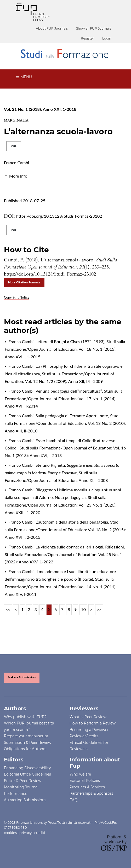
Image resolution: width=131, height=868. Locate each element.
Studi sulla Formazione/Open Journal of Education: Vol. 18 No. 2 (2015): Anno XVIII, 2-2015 (65, 529)
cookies (10, 833)
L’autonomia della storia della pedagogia (72, 522)
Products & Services (87, 787)
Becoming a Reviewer (89, 730)
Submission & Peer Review (28, 743)
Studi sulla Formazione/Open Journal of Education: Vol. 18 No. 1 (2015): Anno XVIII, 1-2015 (65, 349)
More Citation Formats (24, 282)
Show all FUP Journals (94, 28)
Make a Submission (22, 677)
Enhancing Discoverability (27, 768)
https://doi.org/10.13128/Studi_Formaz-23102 (59, 216)
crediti (40, 833)
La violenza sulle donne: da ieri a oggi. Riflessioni (80, 547)
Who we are (80, 774)
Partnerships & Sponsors (91, 793)
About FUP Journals (52, 28)
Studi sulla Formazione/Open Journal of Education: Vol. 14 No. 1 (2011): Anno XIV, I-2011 (61, 587)
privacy (25, 833)
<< (8, 609)
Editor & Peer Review (23, 781)
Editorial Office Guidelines (27, 774)
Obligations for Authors (25, 749)
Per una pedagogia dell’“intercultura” (69, 391)
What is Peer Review (88, 717)
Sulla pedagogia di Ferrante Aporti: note (72, 416)
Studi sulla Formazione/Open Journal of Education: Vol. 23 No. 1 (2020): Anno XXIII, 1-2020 (61, 505)
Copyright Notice (17, 297)
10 (84, 609)
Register (87, 38)
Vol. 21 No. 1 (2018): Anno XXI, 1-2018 (40, 109)
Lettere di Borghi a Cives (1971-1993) (70, 341)
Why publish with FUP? (25, 717)
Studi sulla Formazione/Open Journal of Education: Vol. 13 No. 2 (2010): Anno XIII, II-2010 (65, 423)
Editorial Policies (85, 781)
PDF (14, 146)
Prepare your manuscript (26, 736)
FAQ (73, 800)
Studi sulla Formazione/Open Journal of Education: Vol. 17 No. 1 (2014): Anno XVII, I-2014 (64, 399)
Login (107, 38)
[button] (16, 175)
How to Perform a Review (93, 723)
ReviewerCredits (84, 736)
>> (99, 609)
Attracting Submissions (25, 800)
